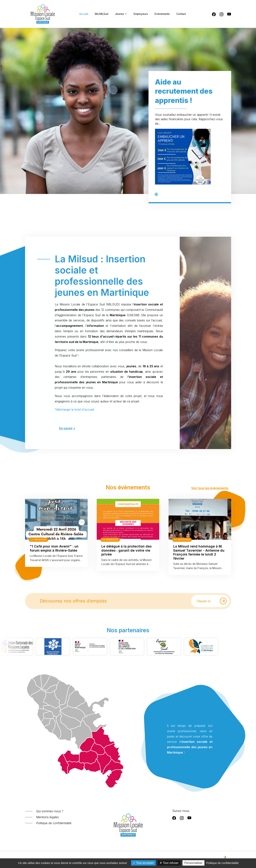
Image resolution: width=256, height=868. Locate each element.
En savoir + (91, 395)
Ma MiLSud (102, 14)
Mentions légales (48, 817)
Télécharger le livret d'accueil (95, 384)
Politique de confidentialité (54, 823)
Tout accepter (143, 863)
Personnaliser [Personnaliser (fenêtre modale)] (193, 863)
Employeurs (141, 14)
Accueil (84, 14)
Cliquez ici (212, 601)
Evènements (162, 14)
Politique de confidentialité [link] (222, 863)
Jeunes (121, 14)
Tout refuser (169, 863)
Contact (181, 14)
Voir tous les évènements (210, 488)
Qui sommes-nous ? (50, 811)
